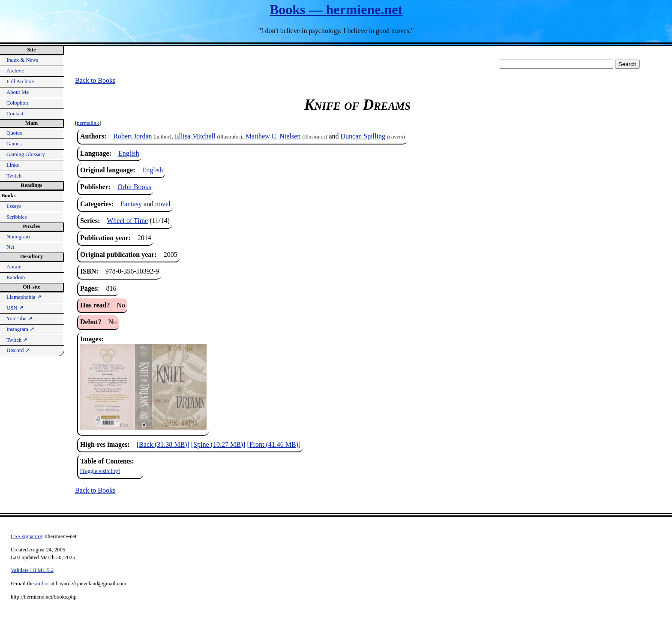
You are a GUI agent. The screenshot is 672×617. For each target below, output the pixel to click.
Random (16, 277)
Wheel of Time (127, 221)
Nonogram (18, 237)
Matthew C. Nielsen (273, 136)
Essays (14, 206)
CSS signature (26, 536)
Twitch (14, 176)
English (129, 153)
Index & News (22, 60)
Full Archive (20, 81)
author (42, 584)
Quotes (14, 133)
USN (15, 308)
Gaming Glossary (26, 154)
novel (163, 204)
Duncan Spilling (363, 136)
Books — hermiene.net (336, 9)
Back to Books (95, 80)
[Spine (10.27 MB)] (218, 444)
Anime (14, 267)
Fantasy (131, 204)
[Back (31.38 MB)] (163, 444)
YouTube (19, 319)
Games (14, 144)
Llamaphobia (24, 297)
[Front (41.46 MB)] (274, 444)
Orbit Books (134, 187)
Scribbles (17, 217)
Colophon (17, 103)
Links (13, 165)
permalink (88, 123)
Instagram (20, 329)
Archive (15, 71)
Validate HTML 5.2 (32, 570)
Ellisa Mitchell (195, 136)
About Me (18, 92)
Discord (18, 350)
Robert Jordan (132, 136)
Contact (15, 114)
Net (10, 247)
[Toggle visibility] (100, 471)
